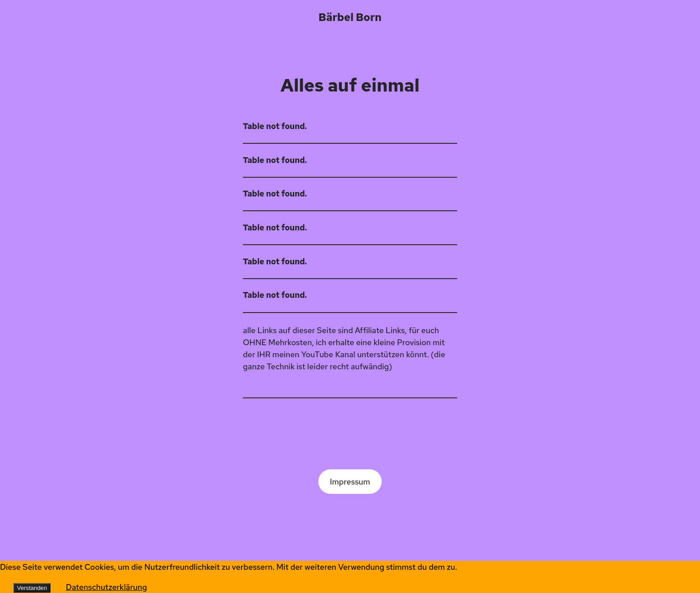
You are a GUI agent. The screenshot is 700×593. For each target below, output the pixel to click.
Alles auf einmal (350, 85)
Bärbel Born (350, 17)
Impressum (350, 482)
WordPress (350, 533)
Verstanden (32, 588)
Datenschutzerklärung (107, 587)
